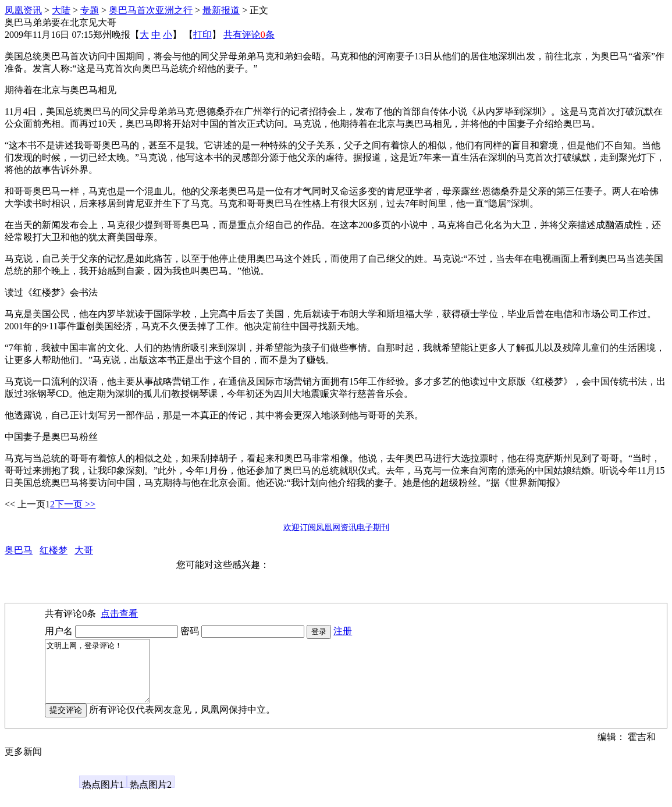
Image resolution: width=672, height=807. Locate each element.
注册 (343, 631)
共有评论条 (249, 35)
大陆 (61, 10)
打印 (202, 35)
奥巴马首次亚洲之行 (151, 10)
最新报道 (221, 10)
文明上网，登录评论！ (103, 677)
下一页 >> (75, 504)
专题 (90, 10)
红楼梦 (54, 550)
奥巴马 (19, 550)
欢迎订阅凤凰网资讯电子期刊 (336, 527)
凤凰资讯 (23, 10)
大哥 (84, 550)
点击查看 (119, 614)
